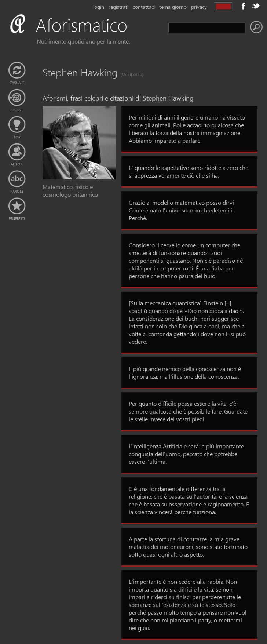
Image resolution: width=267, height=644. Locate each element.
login (99, 7)
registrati (118, 7)
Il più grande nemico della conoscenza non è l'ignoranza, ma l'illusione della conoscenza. (185, 372)
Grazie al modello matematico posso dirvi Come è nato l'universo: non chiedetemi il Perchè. (181, 210)
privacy (199, 7)
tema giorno (173, 7)
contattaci (144, 7)
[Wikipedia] (130, 74)
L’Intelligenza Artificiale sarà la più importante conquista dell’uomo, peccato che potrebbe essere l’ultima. (186, 454)
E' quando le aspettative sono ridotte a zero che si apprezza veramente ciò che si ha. (189, 171)
